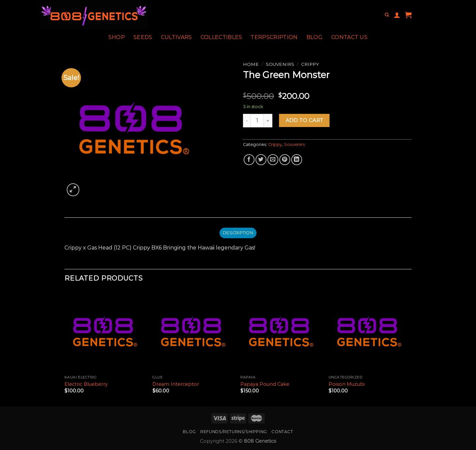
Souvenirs (280, 64)
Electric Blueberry (86, 384)
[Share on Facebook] (249, 160)
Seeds (143, 37)
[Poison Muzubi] (369, 331)
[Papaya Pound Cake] (281, 331)
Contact (282, 432)
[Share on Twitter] (261, 160)
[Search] (387, 15)
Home (251, 64)
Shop (117, 37)
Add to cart (304, 120)
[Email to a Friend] (273, 160)
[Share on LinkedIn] (297, 160)
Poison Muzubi (347, 384)
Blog (315, 37)
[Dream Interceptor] (193, 331)
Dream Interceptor (176, 384)
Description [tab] (238, 233)
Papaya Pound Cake (265, 384)
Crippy (310, 64)
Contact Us (349, 37)
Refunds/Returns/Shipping (234, 432)
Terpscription (274, 37)
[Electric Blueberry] (105, 331)
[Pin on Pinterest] (285, 160)
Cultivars (177, 37)
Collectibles (221, 37)
